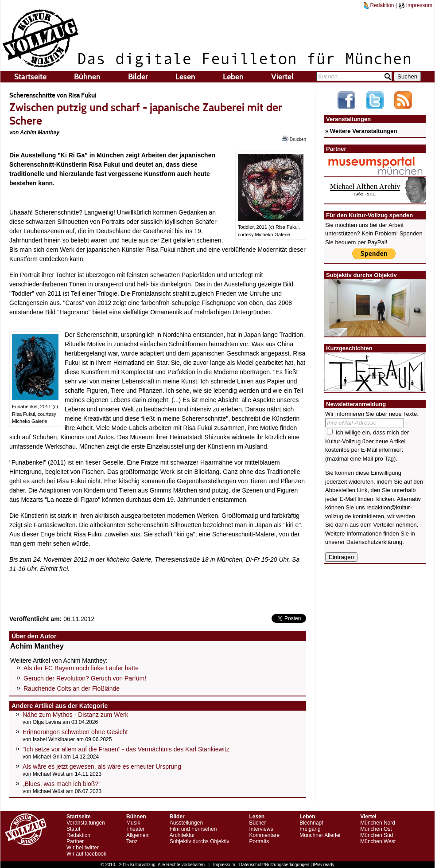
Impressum (415, 5)
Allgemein (138, 835)
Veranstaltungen (86, 823)
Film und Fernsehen (193, 829)
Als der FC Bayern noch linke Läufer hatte (81, 668)
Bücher (257, 823)
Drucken (294, 139)
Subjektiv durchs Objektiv (200, 841)
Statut (73, 829)
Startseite (30, 77)
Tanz (132, 841)
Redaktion (379, 5)
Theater (135, 829)
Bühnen (87, 77)
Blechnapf (311, 823)
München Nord (378, 823)
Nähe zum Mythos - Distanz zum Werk (76, 715)
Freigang (310, 829)
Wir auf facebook (86, 854)
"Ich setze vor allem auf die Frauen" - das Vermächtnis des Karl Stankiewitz (126, 749)
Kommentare (264, 835)
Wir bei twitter (83, 848)
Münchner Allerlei (320, 835)
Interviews (261, 829)
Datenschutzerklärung (374, 542)
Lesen (185, 77)
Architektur (182, 835)
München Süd (377, 835)
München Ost (376, 829)
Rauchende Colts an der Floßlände (72, 688)
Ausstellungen (186, 823)
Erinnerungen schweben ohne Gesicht (75, 732)
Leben (233, 77)
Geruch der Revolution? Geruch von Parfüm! (85, 678)
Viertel (282, 77)
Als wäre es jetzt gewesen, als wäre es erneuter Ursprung (102, 766)
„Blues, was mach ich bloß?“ (62, 784)
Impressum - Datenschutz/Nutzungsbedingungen (261, 865)
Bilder (138, 77)
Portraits (259, 841)
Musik (133, 823)
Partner (75, 841)
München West (378, 841)
